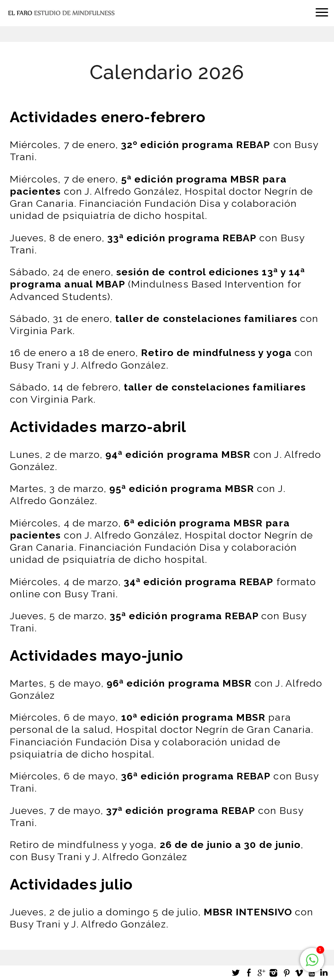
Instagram (274, 973)
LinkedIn (324, 973)
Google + (261, 973)
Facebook (249, 973)
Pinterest (286, 973)
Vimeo (299, 973)
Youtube (311, 973)
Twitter (236, 973)
